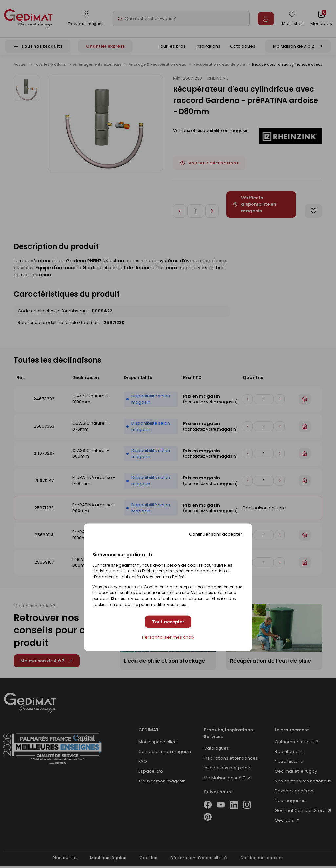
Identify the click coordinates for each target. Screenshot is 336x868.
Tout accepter (168, 622)
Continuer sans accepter (216, 534)
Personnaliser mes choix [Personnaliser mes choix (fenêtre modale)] (168, 637)
